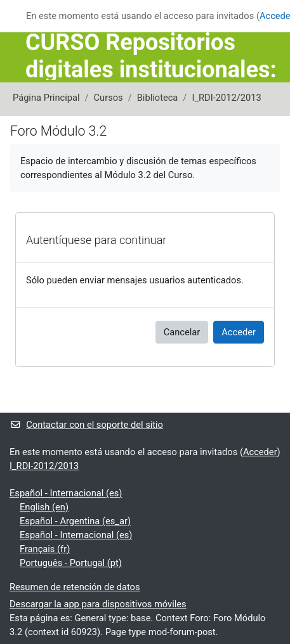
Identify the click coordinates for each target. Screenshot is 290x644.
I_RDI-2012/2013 (226, 98)
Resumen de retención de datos (75, 587)
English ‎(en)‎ (44, 507)
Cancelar (182, 332)
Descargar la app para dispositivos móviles (98, 604)
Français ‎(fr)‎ (45, 549)
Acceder (239, 332)
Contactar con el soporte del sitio (86, 425)
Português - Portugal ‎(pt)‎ (71, 563)
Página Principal (46, 98)
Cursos (109, 98)
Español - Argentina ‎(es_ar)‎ (75, 521)
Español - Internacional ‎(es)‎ (66, 493)
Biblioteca (158, 98)
